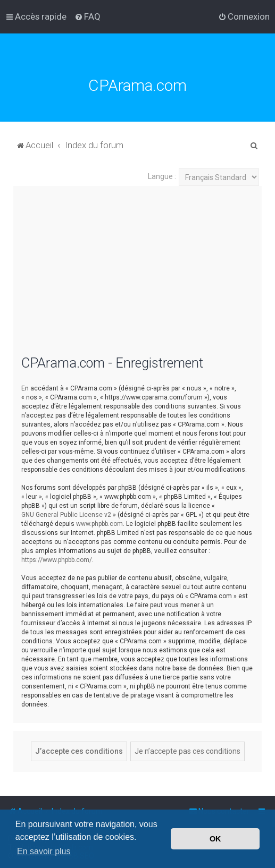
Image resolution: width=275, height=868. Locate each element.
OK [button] (215, 839)
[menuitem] (87, 16)
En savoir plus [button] (44, 851)
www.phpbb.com (99, 524)
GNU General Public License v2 (66, 515)
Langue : (162, 176)
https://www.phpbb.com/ (57, 560)
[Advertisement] (137, 277)
